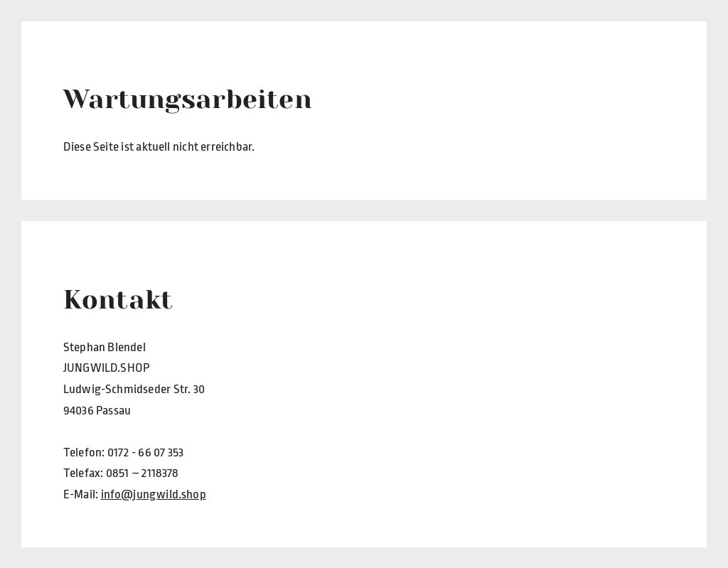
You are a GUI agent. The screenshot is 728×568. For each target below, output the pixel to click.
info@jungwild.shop (154, 494)
